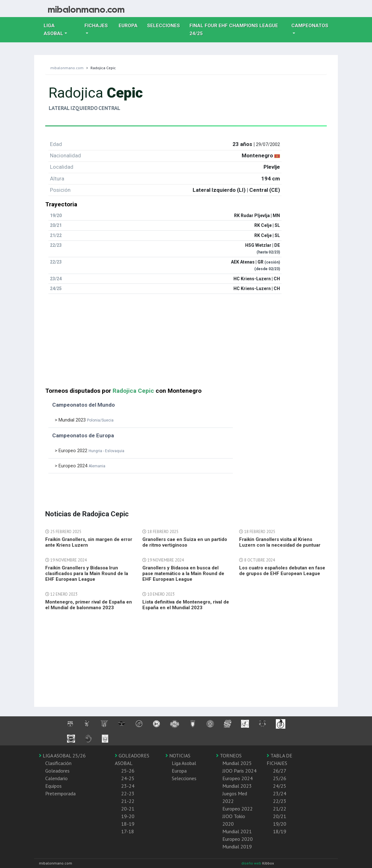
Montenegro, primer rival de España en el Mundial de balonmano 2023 (89, 605)
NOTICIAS (178, 756)
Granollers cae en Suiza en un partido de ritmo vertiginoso (185, 542)
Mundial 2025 (237, 763)
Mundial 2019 (237, 847)
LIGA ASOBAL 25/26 (62, 756)
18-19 (128, 824)
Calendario (56, 778)
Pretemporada (60, 793)
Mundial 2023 (237, 786)
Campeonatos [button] (310, 26)
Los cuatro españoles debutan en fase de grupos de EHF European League (282, 571)
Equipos (53, 786)
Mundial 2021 (237, 831)
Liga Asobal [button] (53, 30)
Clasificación (58, 763)
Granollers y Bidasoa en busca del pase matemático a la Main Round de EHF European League (183, 574)
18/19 (280, 831)
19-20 (128, 816)
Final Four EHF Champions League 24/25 (234, 30)
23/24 (280, 793)
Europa (130, 25)
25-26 (128, 771)
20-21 (128, 809)
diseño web (252, 863)
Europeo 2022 (238, 809)
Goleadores (57, 771)
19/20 (280, 824)
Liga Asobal (184, 763)
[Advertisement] (186, 343)
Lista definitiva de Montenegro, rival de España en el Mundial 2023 (186, 605)
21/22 (280, 809)
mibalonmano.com (67, 68)
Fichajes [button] (96, 26)
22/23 (280, 801)
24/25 (280, 786)
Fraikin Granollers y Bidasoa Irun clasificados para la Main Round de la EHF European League (87, 574)
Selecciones (166, 25)
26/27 (280, 771)
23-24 (128, 786)
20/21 (280, 816)
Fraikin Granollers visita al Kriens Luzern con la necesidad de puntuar (280, 542)
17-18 (128, 831)
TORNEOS (229, 756)
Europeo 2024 (238, 778)
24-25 (128, 778)
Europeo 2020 (238, 839)
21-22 (128, 801)
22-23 (128, 793)
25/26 (280, 778)
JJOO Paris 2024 (239, 771)
